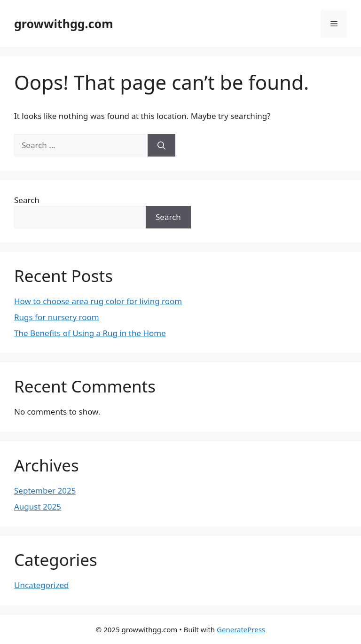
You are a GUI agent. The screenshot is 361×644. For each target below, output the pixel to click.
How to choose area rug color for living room (98, 301)
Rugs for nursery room (57, 317)
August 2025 (38, 507)
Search (27, 200)
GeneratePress (241, 629)
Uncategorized (42, 585)
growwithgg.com (64, 24)
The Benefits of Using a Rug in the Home (90, 333)
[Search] (161, 145)
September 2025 (45, 491)
